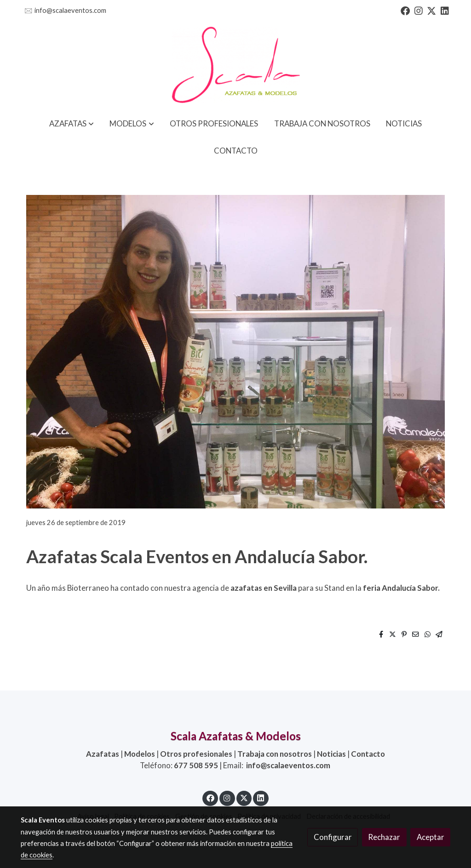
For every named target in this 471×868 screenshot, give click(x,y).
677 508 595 (196, 765)
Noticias (331, 754)
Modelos (140, 754)
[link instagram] (419, 10)
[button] (72, 123)
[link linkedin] (445, 10)
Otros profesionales (196, 754)
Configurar (333, 837)
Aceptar (431, 837)
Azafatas (103, 754)
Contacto (368, 754)
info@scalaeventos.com (70, 10)
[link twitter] (431, 10)
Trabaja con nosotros (275, 754)
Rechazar (384, 837)
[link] (235, 66)
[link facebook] (405, 10)
